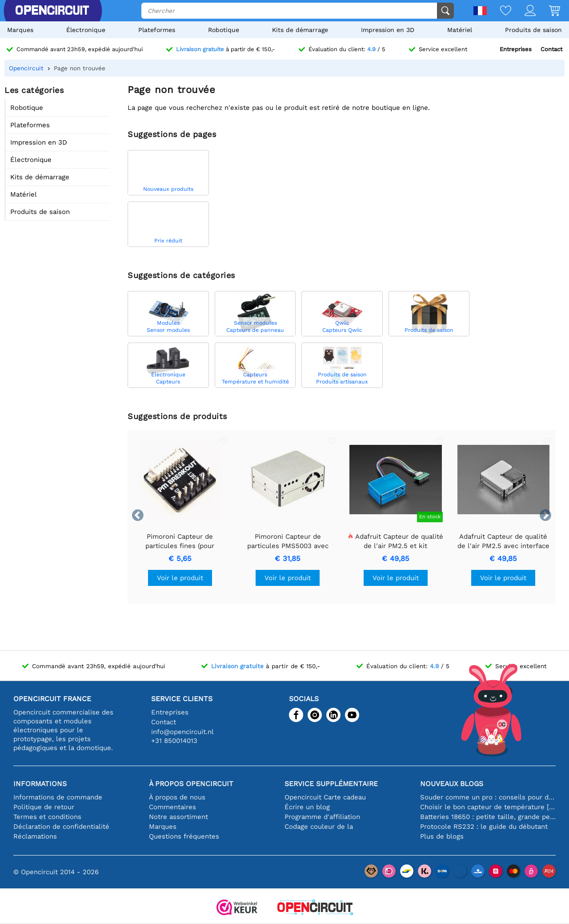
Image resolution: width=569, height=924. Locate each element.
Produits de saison (533, 30)
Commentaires (172, 807)
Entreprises (516, 49)
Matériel (460, 30)
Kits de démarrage (300, 30)
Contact (551, 49)
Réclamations (35, 836)
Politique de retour (44, 807)
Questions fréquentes (184, 836)
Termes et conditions (47, 817)
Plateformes (157, 30)
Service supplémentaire (331, 784)
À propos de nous (177, 797)
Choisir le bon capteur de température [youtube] (488, 807)
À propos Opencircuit (191, 784)
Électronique (86, 30)
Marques (20, 30)
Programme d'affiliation (322, 817)
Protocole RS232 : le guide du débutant (484, 827)
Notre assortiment (178, 817)
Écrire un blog (307, 807)
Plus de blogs (442, 836)
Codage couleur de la (319, 827)
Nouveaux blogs (452, 784)
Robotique (224, 30)
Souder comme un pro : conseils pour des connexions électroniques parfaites (488, 797)
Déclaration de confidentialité (61, 827)
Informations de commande (58, 797)
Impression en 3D (388, 30)
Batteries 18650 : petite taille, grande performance (488, 817)
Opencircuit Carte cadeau (325, 797)
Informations (40, 784)
